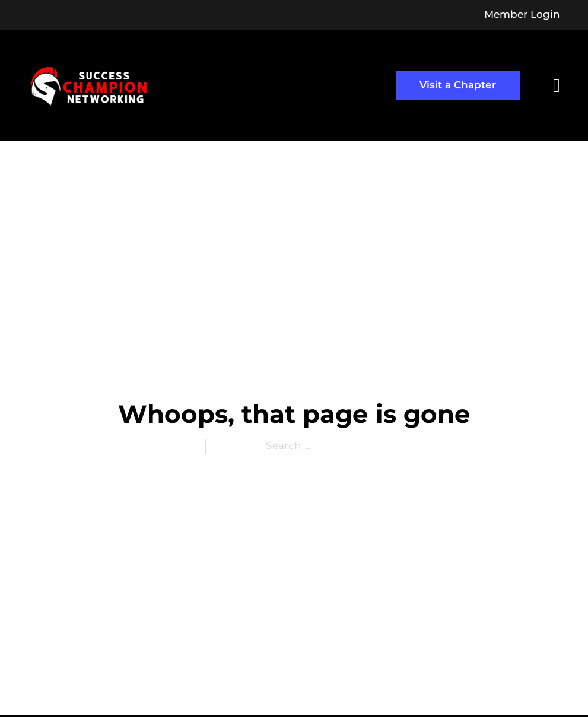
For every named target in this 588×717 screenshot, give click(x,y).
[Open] (557, 85)
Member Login (522, 15)
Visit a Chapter (458, 85)
